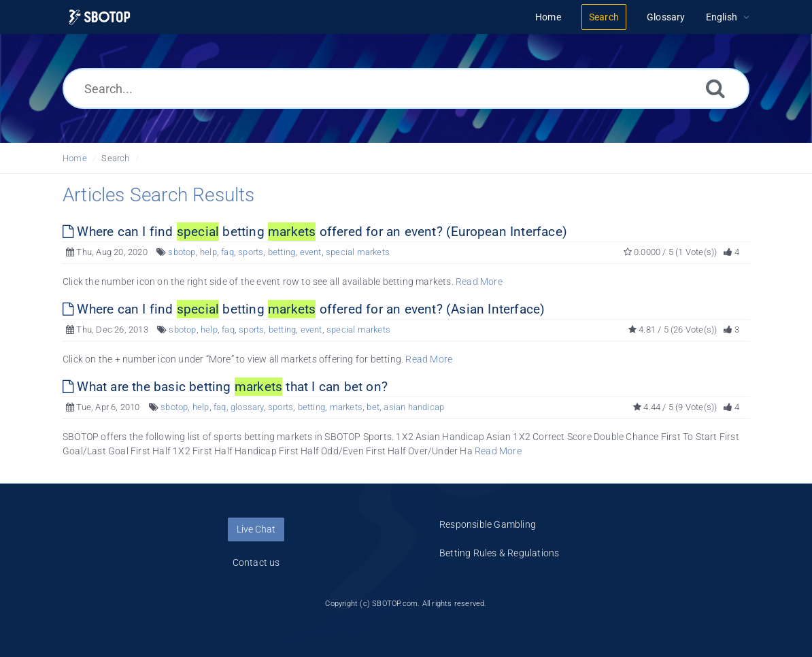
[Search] (715, 88)
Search (115, 158)
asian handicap (414, 407)
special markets (358, 252)
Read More (479, 282)
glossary (247, 407)
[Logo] (100, 17)
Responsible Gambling (488, 524)
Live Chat (256, 529)
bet (373, 407)
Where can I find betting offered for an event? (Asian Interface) (304, 309)
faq (227, 252)
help (208, 252)
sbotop (182, 252)
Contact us (256, 562)
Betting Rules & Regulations (499, 553)
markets (346, 407)
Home (75, 158)
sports (251, 252)
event (311, 252)
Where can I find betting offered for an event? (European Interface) (315, 232)
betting (282, 252)
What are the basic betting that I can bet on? (225, 387)
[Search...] (406, 88)
